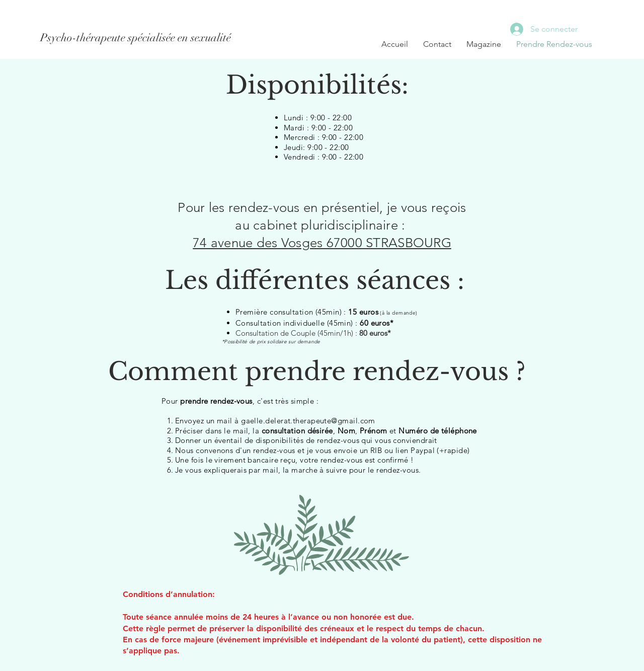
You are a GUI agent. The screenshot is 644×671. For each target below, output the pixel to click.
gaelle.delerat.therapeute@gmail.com (308, 421)
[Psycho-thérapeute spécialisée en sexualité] (136, 38)
